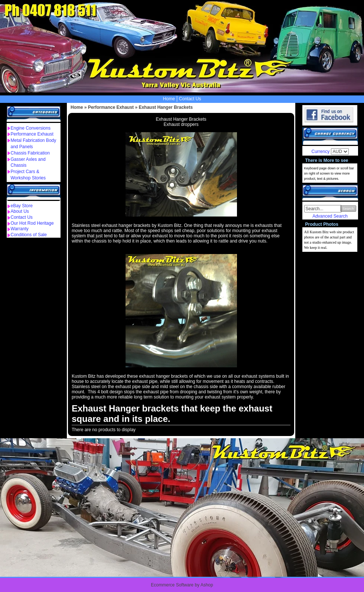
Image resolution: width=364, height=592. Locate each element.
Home (169, 99)
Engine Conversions (31, 128)
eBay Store (22, 206)
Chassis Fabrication (30, 153)
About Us (20, 211)
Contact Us (190, 99)
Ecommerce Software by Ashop (182, 585)
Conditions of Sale (29, 235)
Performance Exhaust (32, 134)
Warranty (20, 229)
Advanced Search (330, 216)
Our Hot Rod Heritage (32, 223)
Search (348, 209)
